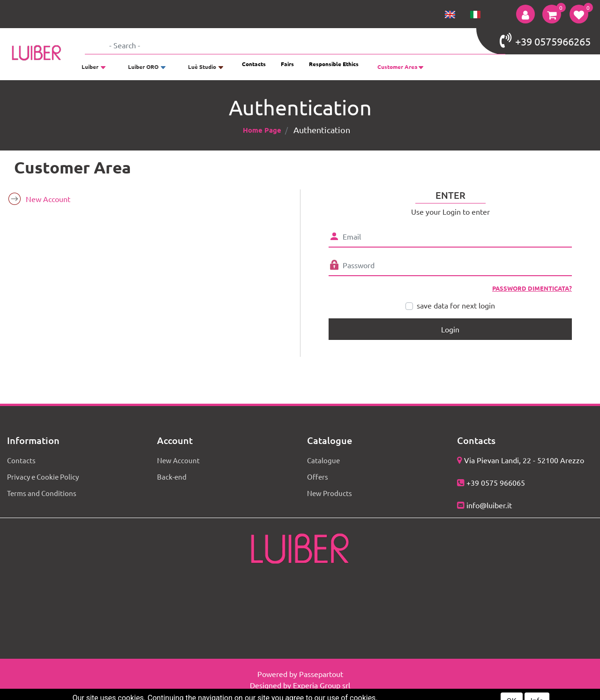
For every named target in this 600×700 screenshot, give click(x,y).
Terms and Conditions (42, 493)
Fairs (287, 64)
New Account (48, 199)
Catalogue (323, 460)
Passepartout (321, 674)
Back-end (172, 477)
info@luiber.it (489, 505)
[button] (525, 14)
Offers (318, 477)
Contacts (254, 64)
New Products (330, 493)
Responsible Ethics (334, 64)
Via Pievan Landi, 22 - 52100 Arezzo (524, 460)
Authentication (322, 130)
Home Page (262, 130)
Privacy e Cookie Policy (43, 477)
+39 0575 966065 (496, 482)
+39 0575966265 (545, 40)
